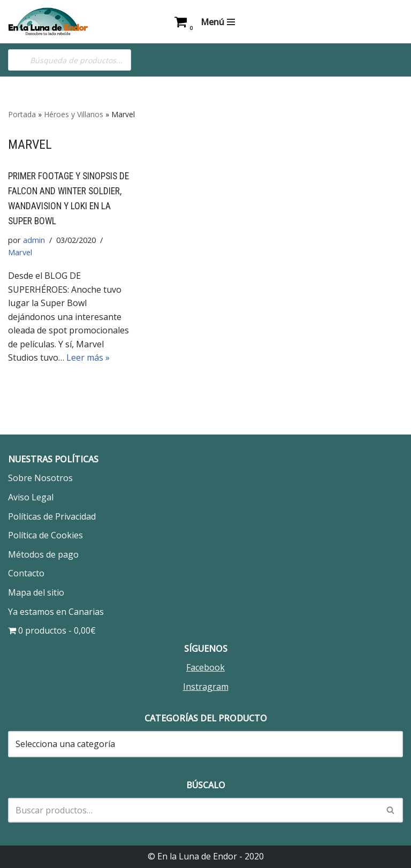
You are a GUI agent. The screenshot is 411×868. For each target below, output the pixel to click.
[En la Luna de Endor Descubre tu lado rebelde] (48, 22)
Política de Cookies (45, 536)
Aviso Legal (31, 498)
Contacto (26, 574)
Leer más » (88, 358)
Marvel (20, 252)
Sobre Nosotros (40, 478)
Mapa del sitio (36, 593)
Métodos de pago (43, 554)
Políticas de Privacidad (52, 516)
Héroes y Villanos (74, 114)
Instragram (206, 687)
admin (33, 240)
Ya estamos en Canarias (56, 612)
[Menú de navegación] (218, 22)
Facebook (205, 668)
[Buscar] (193, 810)
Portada (22, 114)
